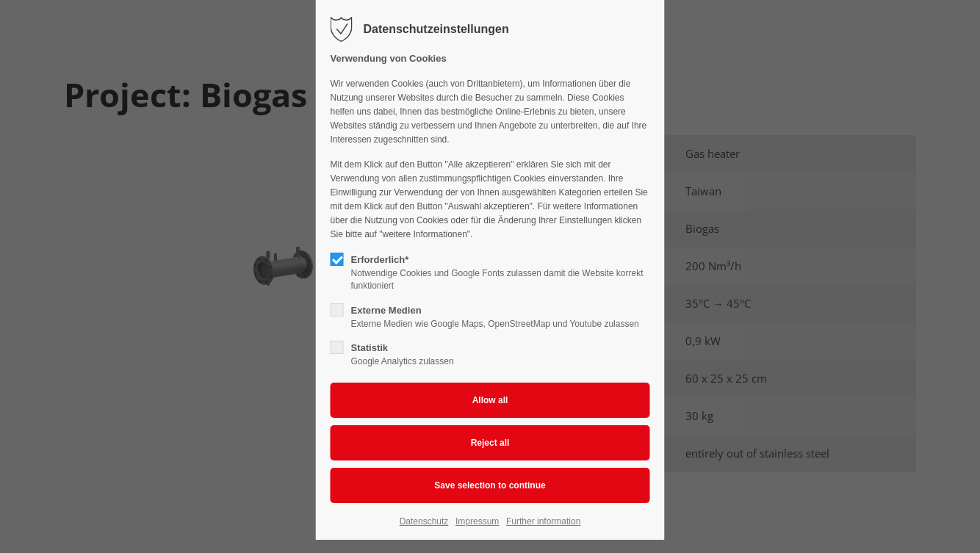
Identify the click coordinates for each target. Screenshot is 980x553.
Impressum (477, 521)
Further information (543, 521)
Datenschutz (424, 521)
